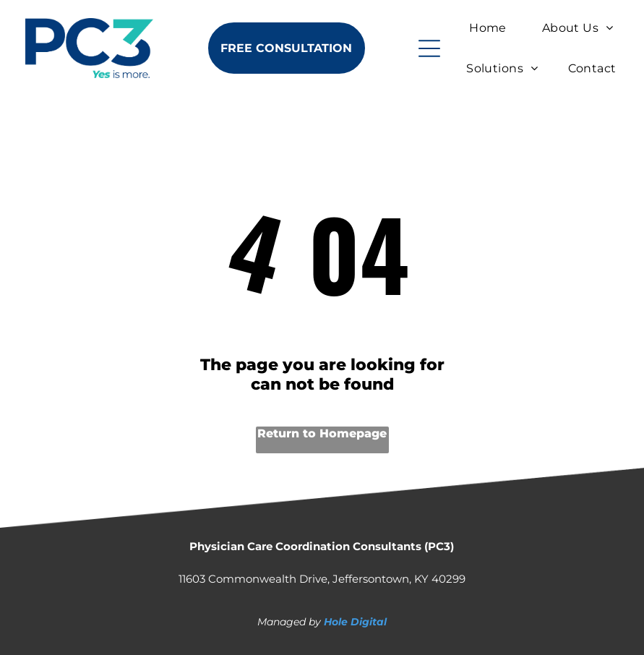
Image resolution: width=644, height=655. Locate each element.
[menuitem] (488, 28)
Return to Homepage (322, 433)
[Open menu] (429, 48)
